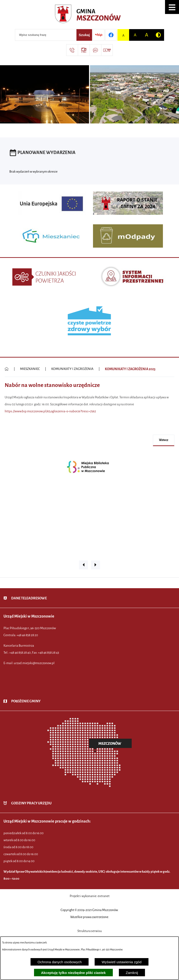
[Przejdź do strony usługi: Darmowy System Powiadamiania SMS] (95, 50)
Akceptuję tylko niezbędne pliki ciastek (73, 973)
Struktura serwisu (90, 931)
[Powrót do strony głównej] (7, 369)
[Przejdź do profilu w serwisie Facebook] (111, 35)
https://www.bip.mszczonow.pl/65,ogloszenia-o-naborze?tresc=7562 (50, 411)
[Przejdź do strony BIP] (99, 35)
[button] (172, 7)
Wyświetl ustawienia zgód (122, 962)
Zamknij (132, 973)
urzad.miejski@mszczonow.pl (34, 663)
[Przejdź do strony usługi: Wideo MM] (107, 50)
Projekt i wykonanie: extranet (90, 896)
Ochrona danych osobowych (60, 962)
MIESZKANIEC (30, 369)
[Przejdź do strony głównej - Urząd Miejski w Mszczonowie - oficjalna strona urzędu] (90, 15)
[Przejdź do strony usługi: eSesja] (84, 50)
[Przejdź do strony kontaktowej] (72, 50)
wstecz (164, 440)
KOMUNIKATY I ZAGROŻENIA (72, 369)
